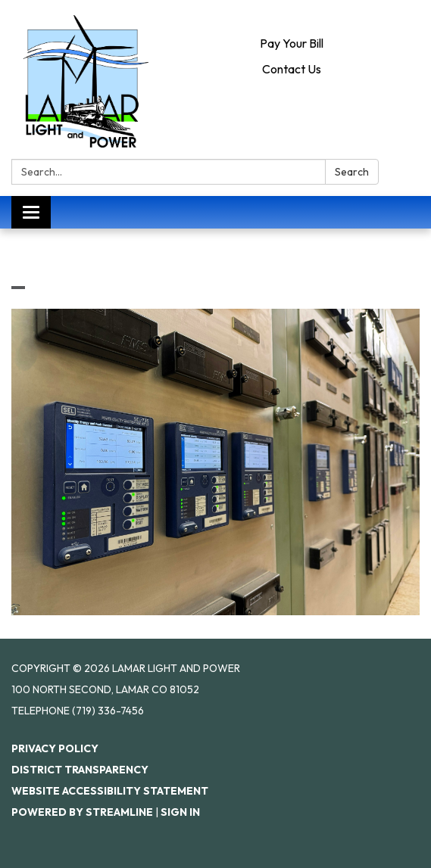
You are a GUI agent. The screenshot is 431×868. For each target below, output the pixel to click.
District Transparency (80, 770)
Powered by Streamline (82, 812)
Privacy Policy (55, 748)
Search (352, 172)
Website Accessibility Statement (110, 791)
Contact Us (292, 69)
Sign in (180, 812)
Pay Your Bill (292, 43)
